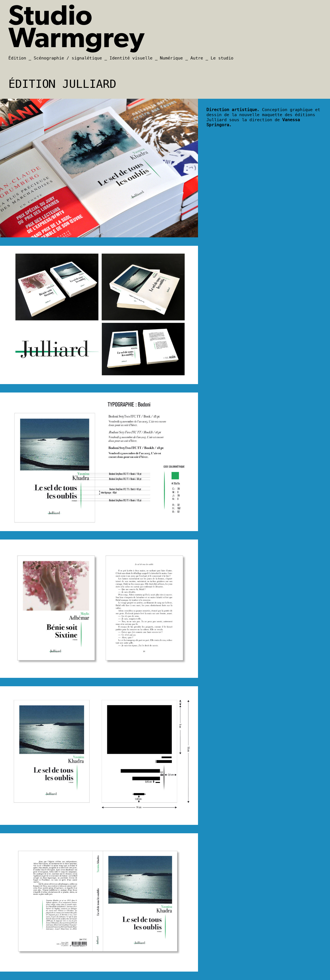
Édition (17, 58)
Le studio (222, 58)
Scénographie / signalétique (68, 58)
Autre (197, 58)
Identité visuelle (131, 58)
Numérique (171, 58)
